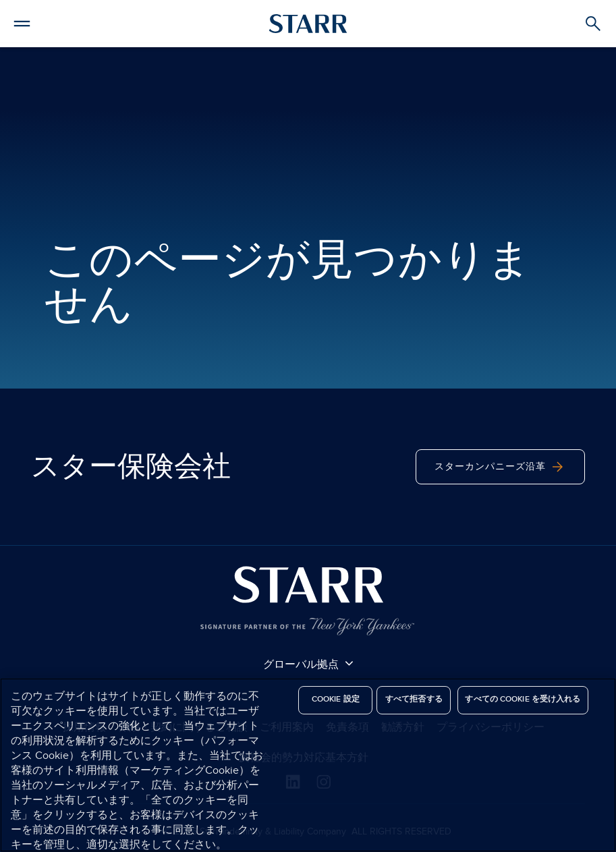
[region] (308, 765)
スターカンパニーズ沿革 (500, 467)
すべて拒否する (414, 699)
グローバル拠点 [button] (308, 664)
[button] (22, 22)
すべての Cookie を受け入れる (523, 699)
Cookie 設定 (336, 699)
